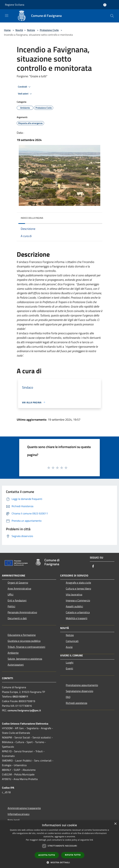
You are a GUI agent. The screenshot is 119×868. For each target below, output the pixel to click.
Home (7, 30)
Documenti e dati (17, 618)
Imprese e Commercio (78, 600)
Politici (11, 606)
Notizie (31, 30)
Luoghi (70, 662)
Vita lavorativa (74, 594)
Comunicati (72, 641)
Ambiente (13, 653)
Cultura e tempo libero (78, 589)
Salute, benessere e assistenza (25, 659)
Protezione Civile (49, 30)
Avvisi (69, 647)
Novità (19, 30)
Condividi (25, 87)
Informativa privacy (19, 814)
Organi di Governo (18, 583)
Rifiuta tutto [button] (73, 855)
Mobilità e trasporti (77, 618)
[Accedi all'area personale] (105, 5)
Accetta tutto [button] (47, 855)
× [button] (115, 824)
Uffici (11, 594)
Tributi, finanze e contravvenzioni (26, 647)
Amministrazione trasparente (24, 808)
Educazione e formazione (22, 635)
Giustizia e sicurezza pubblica (24, 641)
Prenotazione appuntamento (82, 685)
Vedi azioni (25, 94)
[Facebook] (93, 566)
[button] (59, 862)
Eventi (69, 668)
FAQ (68, 697)
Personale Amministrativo (22, 612)
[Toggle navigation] (7, 16)
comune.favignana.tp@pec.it (24, 710)
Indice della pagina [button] (32, 218)
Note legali (14, 820)
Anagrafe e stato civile (78, 583)
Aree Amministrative (19, 589)
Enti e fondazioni (17, 600)
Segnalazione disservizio (79, 691)
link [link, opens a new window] (91, 840)
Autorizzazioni (16, 665)
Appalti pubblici (74, 606)
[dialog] (59, 844)
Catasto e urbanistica (78, 612)
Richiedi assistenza (76, 703)
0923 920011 (20, 696)
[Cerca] (112, 16)
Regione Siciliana (15, 5)
